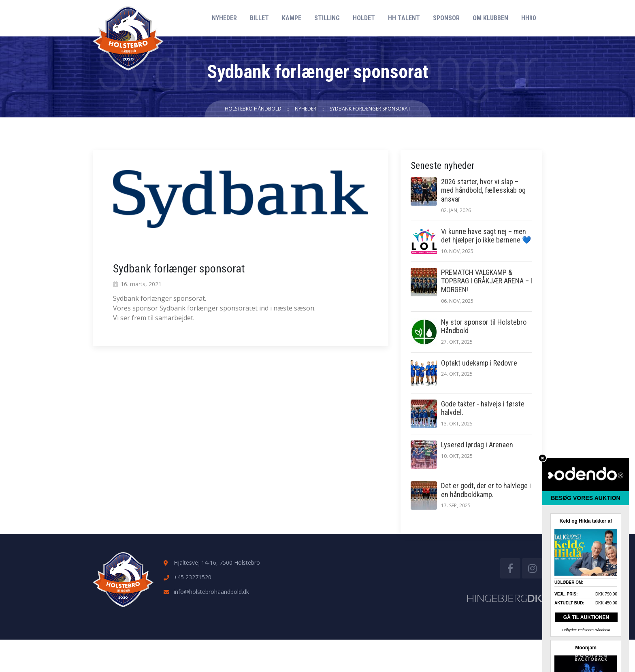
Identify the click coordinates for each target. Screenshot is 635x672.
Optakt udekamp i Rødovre (479, 363)
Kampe (292, 18)
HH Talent (404, 18)
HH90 (528, 18)
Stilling (327, 18)
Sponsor (446, 18)
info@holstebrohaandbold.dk (211, 592)
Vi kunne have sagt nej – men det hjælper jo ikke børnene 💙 (486, 236)
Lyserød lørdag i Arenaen (477, 445)
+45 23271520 (193, 577)
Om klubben (490, 18)
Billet (259, 18)
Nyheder (224, 18)
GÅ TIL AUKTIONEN (586, 617)
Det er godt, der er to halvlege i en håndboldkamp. (486, 490)
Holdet (364, 18)
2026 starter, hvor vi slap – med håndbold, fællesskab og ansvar (483, 190)
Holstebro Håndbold (253, 109)
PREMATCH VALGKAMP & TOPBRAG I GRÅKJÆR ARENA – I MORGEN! (487, 281)
